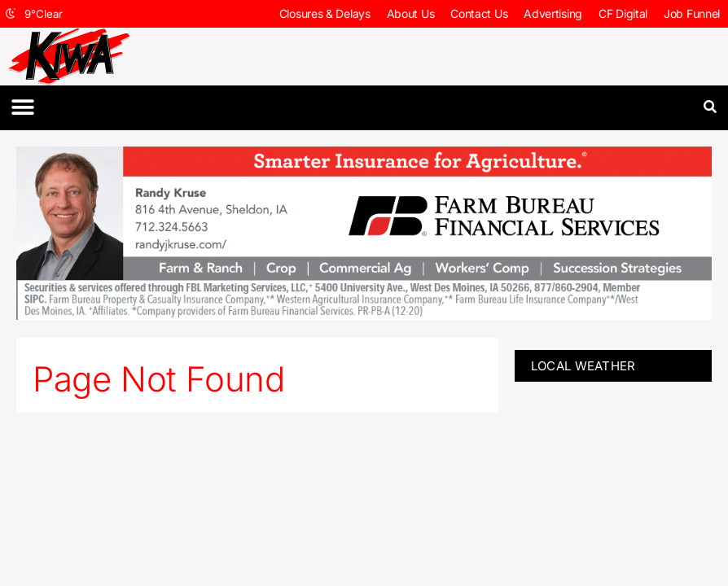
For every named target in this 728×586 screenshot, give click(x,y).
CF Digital (623, 13)
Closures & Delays (325, 13)
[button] (22, 108)
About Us (411, 13)
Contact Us (479, 13)
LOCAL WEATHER (583, 366)
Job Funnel (692, 13)
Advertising (553, 13)
